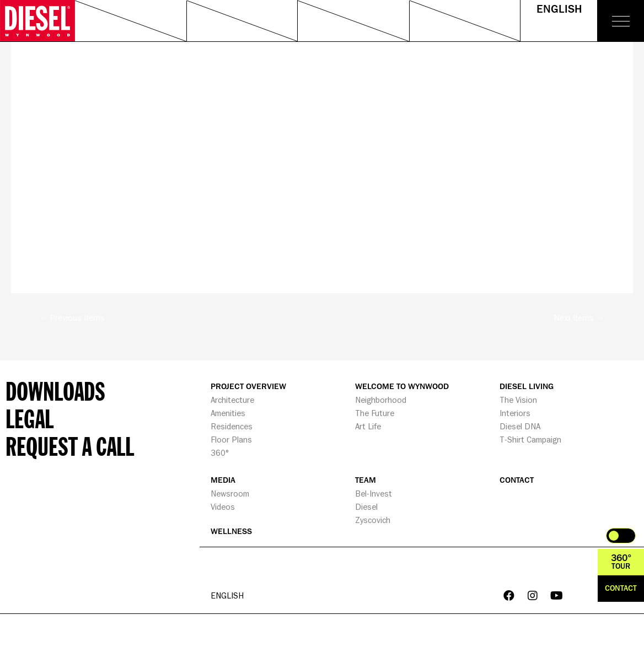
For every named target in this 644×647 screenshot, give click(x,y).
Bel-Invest (374, 494)
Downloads (55, 391)
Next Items (579, 318)
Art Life (368, 426)
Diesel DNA (520, 426)
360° (220, 453)
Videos (223, 507)
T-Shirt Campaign (530, 440)
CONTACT (517, 480)
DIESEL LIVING (527, 387)
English (559, 9)
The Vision (518, 400)
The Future (375, 413)
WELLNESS (231, 532)
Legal (29, 418)
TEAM (366, 480)
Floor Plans (231, 440)
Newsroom (230, 494)
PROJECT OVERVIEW (248, 387)
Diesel (366, 507)
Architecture (232, 400)
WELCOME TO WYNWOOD (402, 387)
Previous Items (72, 318)
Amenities (228, 413)
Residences (232, 426)
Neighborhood (381, 400)
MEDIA (223, 480)
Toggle (621, 536)
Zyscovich (373, 520)
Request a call (70, 446)
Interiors (515, 413)
